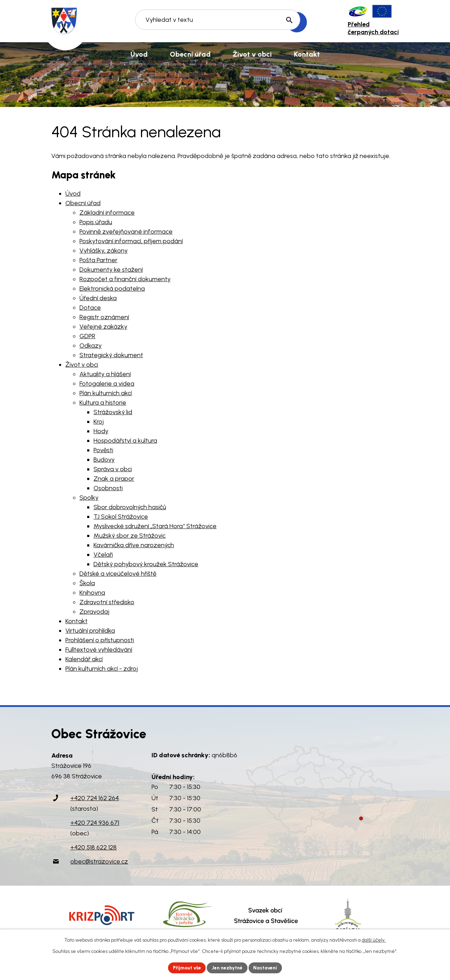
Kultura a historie (103, 403)
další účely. (374, 940)
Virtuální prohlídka (90, 631)
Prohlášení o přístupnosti (100, 640)
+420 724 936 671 (95, 823)
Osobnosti (108, 488)
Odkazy (91, 346)
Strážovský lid (113, 412)
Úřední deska (98, 298)
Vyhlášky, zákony (104, 251)
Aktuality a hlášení (105, 374)
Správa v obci (113, 469)
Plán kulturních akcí (106, 393)
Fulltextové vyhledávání (99, 650)
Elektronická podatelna (112, 289)
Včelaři (103, 555)
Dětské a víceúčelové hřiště (118, 574)
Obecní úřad (83, 203)
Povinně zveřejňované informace (126, 232)
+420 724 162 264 (95, 798)
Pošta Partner (98, 260)
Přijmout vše (186, 968)
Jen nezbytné (228, 968)
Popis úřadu (96, 222)
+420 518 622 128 (94, 847)
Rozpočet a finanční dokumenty (125, 279)
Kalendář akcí (84, 659)
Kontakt (76, 621)
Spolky (89, 498)
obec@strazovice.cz (99, 861)
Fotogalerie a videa (107, 384)
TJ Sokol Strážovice (121, 517)
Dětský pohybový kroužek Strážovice (146, 564)
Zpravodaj (94, 612)
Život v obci (82, 365)
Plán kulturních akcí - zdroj (102, 669)
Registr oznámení (104, 317)
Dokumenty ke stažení (111, 270)
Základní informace (107, 213)
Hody (101, 431)
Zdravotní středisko (107, 602)
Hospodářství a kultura (125, 441)
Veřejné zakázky (103, 327)
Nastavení (267, 968)
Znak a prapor (114, 479)
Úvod (73, 194)
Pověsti (103, 450)
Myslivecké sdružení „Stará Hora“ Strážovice (155, 526)
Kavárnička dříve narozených (134, 545)
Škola (87, 583)
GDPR (87, 336)
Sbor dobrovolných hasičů (130, 507)
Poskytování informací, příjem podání (131, 241)
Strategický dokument (111, 355)
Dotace (90, 308)
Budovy (104, 460)
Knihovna (92, 593)
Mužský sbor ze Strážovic (130, 536)
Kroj (99, 422)
